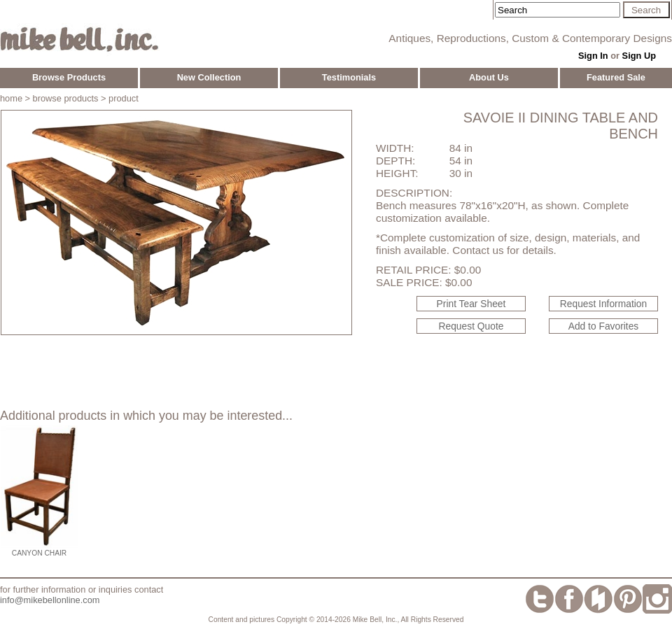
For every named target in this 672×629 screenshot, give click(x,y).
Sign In (593, 56)
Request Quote (471, 326)
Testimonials (349, 77)
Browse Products (69, 77)
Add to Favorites (604, 326)
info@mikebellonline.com (50, 600)
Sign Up (639, 56)
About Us (489, 77)
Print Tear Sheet (471, 304)
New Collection (209, 77)
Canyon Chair (39, 553)
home (11, 98)
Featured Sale (616, 77)
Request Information (603, 304)
